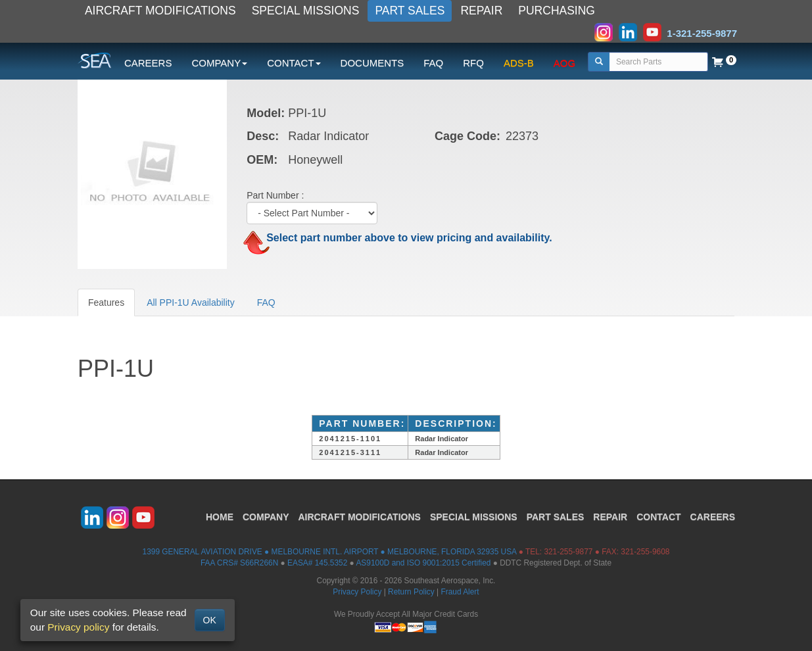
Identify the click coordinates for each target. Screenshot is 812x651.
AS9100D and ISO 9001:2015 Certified (423, 563)
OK (210, 620)
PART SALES (410, 11)
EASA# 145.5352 (317, 563)
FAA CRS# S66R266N (239, 563)
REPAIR (481, 11)
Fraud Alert (460, 592)
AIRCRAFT (360, 517)
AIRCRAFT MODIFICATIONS (160, 11)
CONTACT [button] (294, 63)
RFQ (473, 63)
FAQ (433, 63)
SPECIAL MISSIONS (306, 11)
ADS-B (519, 63)
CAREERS (148, 63)
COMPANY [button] (219, 63)
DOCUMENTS (372, 63)
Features (106, 302)
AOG (564, 63)
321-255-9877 (568, 552)
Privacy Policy (357, 592)
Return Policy (411, 592)
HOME (220, 517)
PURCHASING (557, 11)
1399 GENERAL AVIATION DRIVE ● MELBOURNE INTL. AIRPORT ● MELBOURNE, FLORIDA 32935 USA (330, 552)
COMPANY (266, 517)
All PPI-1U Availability (191, 302)
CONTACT (658, 517)
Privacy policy (78, 627)
